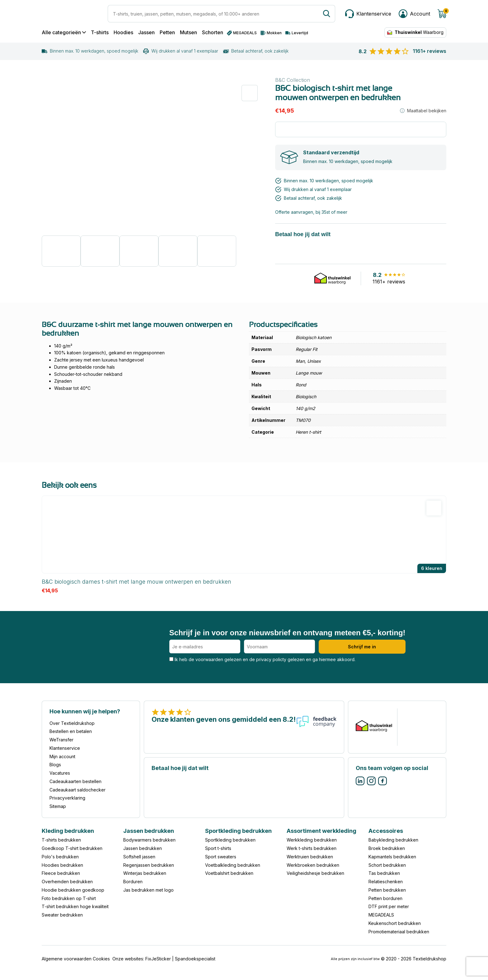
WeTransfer (61, 740)
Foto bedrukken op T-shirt (69, 898)
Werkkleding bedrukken (312, 840)
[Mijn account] (414, 14)
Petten (167, 33)
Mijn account (62, 756)
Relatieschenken (386, 882)
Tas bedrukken (384, 873)
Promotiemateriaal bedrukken (399, 932)
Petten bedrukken (387, 890)
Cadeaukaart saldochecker (77, 790)
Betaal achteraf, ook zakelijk (256, 51)
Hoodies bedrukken (62, 865)
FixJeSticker (158, 959)
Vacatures (60, 773)
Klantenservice (65, 748)
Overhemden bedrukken (67, 882)
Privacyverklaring (67, 798)
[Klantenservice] (368, 14)
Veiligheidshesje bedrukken (315, 873)
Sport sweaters (221, 857)
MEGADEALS (381, 915)
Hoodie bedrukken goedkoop (73, 890)
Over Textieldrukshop (72, 723)
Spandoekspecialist (195, 959)
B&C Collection (293, 80)
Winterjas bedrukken (145, 873)
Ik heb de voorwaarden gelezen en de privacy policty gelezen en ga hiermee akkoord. (262, 659)
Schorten (213, 33)
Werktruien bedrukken (310, 857)
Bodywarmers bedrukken (149, 840)
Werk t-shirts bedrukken (312, 848)
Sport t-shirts (218, 848)
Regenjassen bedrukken (149, 865)
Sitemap (58, 806)
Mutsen (188, 33)
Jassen (146, 33)
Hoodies (123, 33)
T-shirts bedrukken (61, 840)
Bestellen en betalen (71, 731)
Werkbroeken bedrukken (313, 865)
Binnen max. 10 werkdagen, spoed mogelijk (90, 51)
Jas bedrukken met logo (148, 890)
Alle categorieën (64, 33)
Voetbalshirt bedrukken (229, 873)
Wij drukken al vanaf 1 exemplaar (181, 51)
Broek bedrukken (387, 848)
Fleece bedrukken (61, 873)
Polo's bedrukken (60, 857)
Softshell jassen (139, 857)
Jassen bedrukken (143, 848)
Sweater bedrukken (62, 915)
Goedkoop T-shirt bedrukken (72, 848)
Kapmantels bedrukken (392, 857)
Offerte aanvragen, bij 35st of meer (311, 212)
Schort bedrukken (387, 865)
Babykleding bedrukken (393, 840)
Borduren (133, 882)
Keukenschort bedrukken (395, 923)
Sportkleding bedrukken (230, 840)
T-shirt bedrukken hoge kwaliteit (75, 906)
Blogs (55, 765)
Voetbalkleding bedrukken (233, 865)
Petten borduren (385, 898)
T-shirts (100, 33)
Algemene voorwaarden (67, 959)
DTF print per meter (389, 906)
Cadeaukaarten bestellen (75, 781)
